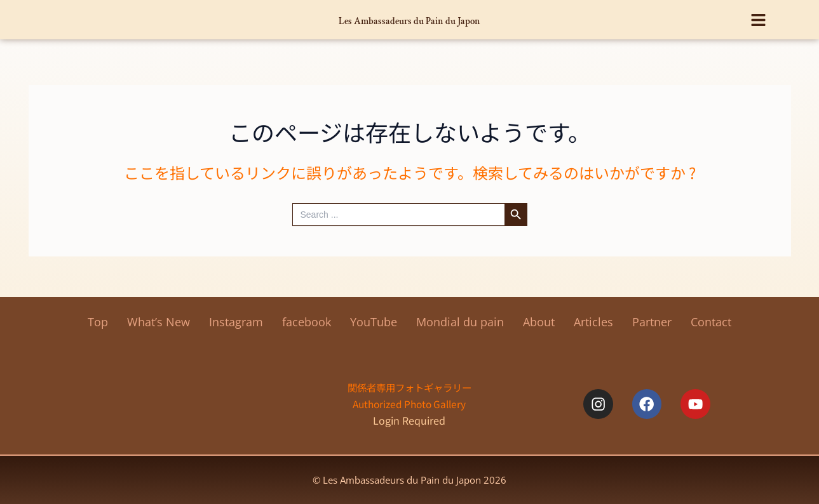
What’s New (159, 322)
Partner (652, 322)
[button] (758, 15)
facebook (307, 322)
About (539, 322)
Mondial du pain (460, 322)
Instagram (236, 322)
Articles (593, 322)
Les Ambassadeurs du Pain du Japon (409, 19)
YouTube (374, 322)
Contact (711, 322)
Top (98, 322)
